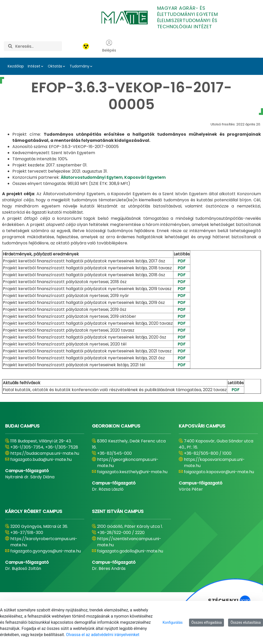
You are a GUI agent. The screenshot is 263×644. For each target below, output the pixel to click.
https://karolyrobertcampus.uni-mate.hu (44, 542)
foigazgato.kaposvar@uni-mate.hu (219, 472)
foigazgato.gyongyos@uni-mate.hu (46, 551)
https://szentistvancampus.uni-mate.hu (129, 542)
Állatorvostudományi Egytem (92, 177)
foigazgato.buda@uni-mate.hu (41, 459)
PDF (182, 261)
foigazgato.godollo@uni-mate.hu (130, 551)
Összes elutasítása (246, 622)
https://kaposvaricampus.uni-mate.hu (214, 463)
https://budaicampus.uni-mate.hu (45, 453)
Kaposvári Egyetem (145, 177)
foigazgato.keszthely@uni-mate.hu (132, 472)
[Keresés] (39, 46)
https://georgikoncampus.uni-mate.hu (128, 463)
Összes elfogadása (207, 622)
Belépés (109, 46)
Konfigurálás (173, 622)
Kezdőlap (16, 66)
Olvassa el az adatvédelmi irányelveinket (103, 635)
